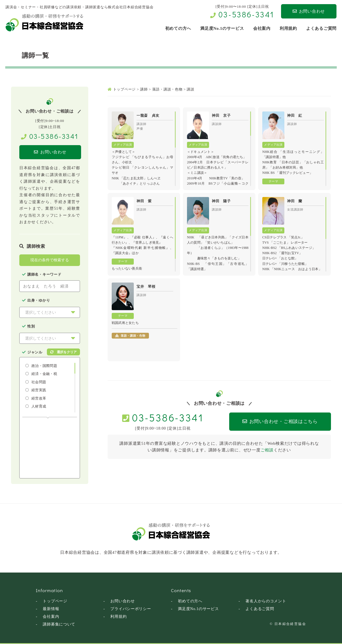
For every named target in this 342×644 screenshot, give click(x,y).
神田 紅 (295, 115)
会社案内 (51, 617)
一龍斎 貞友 (148, 115)
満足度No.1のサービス (198, 609)
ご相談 (267, 450)
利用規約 (118, 617)
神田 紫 (144, 201)
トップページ (55, 601)
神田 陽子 (221, 201)
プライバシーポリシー (131, 609)
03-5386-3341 (246, 14)
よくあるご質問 (260, 609)
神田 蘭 (295, 201)
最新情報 (51, 609)
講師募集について (59, 625)
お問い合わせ (309, 11)
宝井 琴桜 (146, 287)
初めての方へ (190, 601)
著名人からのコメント (266, 601)
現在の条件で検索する (50, 260)
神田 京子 (221, 115)
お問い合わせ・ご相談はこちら (276, 422)
